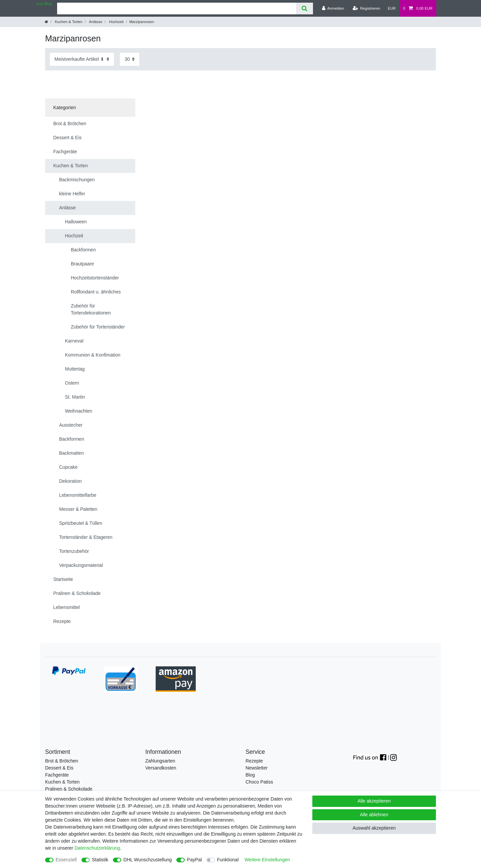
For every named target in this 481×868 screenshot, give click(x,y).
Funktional (228, 860)
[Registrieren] (366, 8)
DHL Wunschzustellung (148, 860)
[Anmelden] (333, 8)
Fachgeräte (57, 775)
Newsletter (257, 768)
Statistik (100, 860)
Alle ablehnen (374, 815)
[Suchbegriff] (177, 9)
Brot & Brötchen (62, 761)
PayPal (194, 860)
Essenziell (66, 860)
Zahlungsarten (160, 761)
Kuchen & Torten (68, 22)
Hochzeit (116, 22)
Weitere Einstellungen (267, 860)
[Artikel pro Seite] (130, 59)
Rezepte (254, 761)
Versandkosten (161, 768)
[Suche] (304, 9)
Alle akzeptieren (374, 801)
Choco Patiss (259, 782)
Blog (250, 775)
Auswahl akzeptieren (374, 828)
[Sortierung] (82, 59)
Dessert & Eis (59, 768)
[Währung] (392, 8)
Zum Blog (44, 4)
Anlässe (95, 22)
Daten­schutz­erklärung (97, 848)
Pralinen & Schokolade (69, 789)
